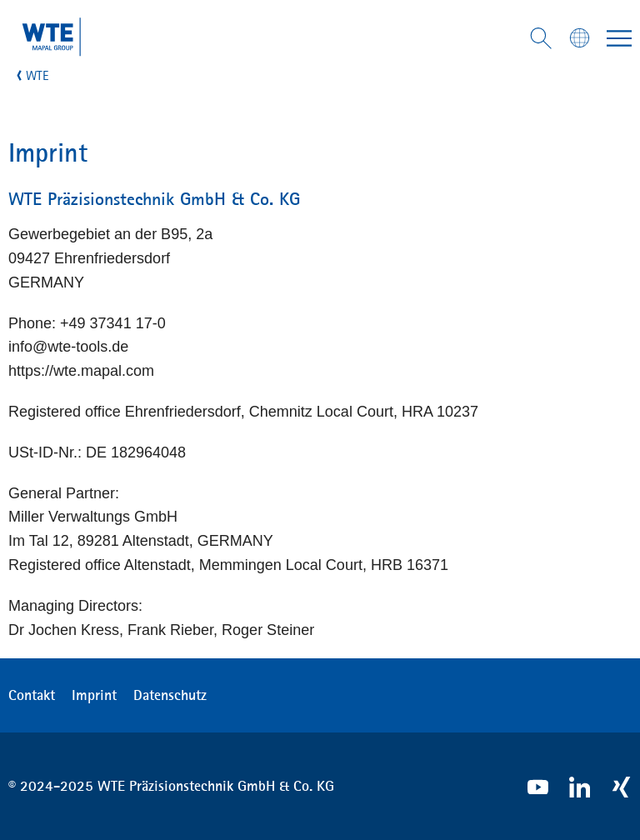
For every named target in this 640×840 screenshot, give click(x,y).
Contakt (32, 695)
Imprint (94, 695)
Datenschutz (170, 695)
